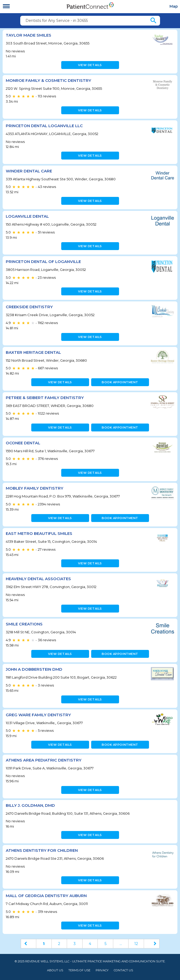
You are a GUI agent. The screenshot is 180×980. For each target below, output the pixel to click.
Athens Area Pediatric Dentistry (44, 760)
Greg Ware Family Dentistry (38, 715)
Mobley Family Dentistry (35, 488)
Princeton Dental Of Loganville (43, 262)
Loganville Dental (27, 216)
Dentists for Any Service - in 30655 (57, 21)
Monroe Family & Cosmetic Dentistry (48, 80)
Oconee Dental (23, 443)
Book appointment (120, 382)
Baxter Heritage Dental (33, 352)
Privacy (102, 970)
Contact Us (123, 970)
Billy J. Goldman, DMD (30, 805)
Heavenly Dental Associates (38, 579)
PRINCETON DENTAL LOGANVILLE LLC (44, 126)
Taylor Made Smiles (29, 35)
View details (90, 65)
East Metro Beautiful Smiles (39, 533)
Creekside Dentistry (29, 307)
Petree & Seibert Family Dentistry (45, 398)
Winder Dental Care (29, 171)
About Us (55, 970)
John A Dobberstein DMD (34, 669)
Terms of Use (79, 970)
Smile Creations (24, 624)
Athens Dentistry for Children (42, 850)
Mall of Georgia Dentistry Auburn (46, 896)
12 (136, 944)
